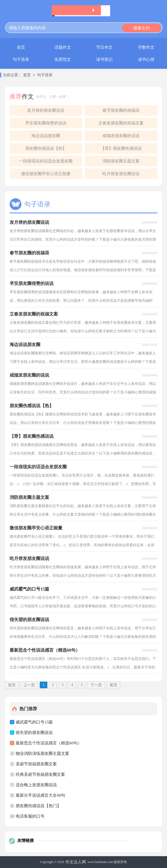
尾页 (113, 685)
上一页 (29, 685)
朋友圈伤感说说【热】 (46, 148)
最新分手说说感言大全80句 (40, 795)
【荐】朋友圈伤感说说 (121, 148)
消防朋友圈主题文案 (121, 161)
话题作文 (63, 47)
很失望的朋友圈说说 (34, 733)
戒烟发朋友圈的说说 (121, 136)
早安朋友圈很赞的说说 (46, 123)
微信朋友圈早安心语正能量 (46, 174)
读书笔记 (104, 59)
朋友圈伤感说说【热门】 (38, 806)
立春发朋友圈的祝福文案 (121, 123)
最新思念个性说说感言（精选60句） (49, 743)
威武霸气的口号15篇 (34, 722)
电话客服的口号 (30, 816)
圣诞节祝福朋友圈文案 (36, 764)
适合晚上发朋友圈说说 (36, 785)
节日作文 (104, 47)
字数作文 (146, 47)
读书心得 (146, 59)
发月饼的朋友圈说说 (46, 110)
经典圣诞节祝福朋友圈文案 (40, 774)
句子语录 (21, 59)
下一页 (96, 685)
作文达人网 (76, 862)
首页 (21, 47)
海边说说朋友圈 (46, 136)
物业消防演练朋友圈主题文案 (42, 753)
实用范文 (63, 59)
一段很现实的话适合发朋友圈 (46, 161)
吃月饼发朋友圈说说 (121, 174)
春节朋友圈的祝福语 (121, 110)
